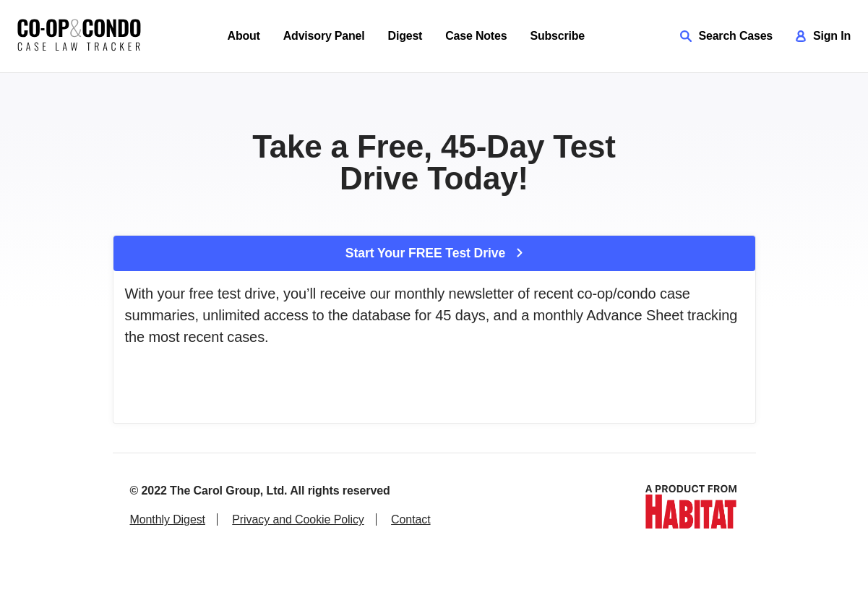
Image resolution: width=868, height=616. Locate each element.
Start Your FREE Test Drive (434, 253)
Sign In (823, 36)
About (244, 36)
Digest (405, 36)
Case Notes (476, 36)
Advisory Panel (324, 36)
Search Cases (727, 36)
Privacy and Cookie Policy (298, 519)
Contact (411, 519)
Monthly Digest (168, 519)
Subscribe (557, 36)
